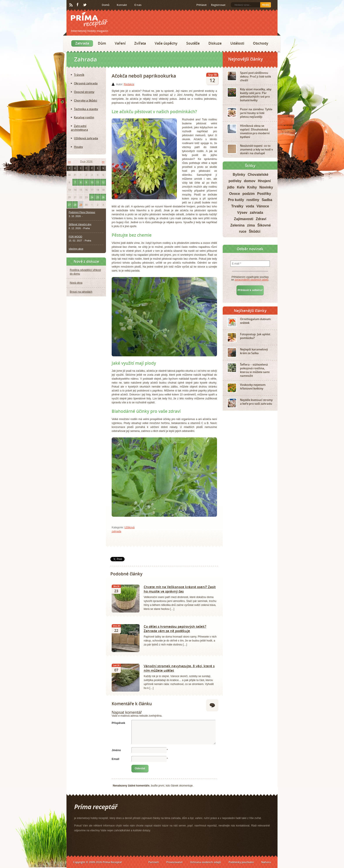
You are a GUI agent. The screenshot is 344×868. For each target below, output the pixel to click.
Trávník (79, 75)
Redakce (129, 84)
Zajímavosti (244, 219)
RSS (71, 5)
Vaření (120, 43)
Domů (106, 5)
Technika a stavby (86, 109)
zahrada (256, 213)
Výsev (242, 213)
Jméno (116, 750)
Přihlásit (202, 5)
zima (251, 225)
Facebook (78, 5)
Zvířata (140, 43)
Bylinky (239, 175)
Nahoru (266, 862)
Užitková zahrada (86, 138)
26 (103, 197)
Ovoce (235, 194)
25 (98, 197)
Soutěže (193, 43)
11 (98, 182)
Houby (78, 147)
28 (75, 205)
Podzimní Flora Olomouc (82, 212)
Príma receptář (89, 20)
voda (250, 206)
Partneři (153, 862)
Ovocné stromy (84, 92)
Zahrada (82, 43)
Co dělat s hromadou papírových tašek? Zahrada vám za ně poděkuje (175, 629)
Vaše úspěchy (166, 43)
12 (103, 182)
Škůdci (254, 231)
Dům (102, 43)
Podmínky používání (241, 862)
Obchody (261, 43)
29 (81, 205)
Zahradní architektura (79, 128)
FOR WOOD (75, 237)
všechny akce (76, 249)
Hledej (266, 5)
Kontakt (122, 5)
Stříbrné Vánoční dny (80, 224)
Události (237, 43)
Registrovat (218, 5)
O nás (138, 5)
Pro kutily (236, 200)
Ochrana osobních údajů (205, 862)
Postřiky (264, 194)
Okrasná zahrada (86, 83)
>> (103, 162)
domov (250, 181)
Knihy (252, 187)
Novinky (266, 187)
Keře (241, 187)
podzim (249, 194)
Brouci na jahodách (81, 292)
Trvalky (237, 206)
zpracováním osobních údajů (252, 280)
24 (92, 197)
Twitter (85, 5)
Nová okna (76, 283)
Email (116, 759)
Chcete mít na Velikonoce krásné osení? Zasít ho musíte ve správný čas (180, 589)
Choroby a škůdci (86, 100)
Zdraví (261, 219)
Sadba (267, 200)
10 (92, 182)
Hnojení (264, 181)
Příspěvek (118, 723)
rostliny (253, 200)
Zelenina (237, 225)
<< (69, 162)
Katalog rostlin (84, 117)
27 (69, 205)
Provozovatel (174, 862)
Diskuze (215, 43)
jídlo (231, 187)
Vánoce (263, 206)
